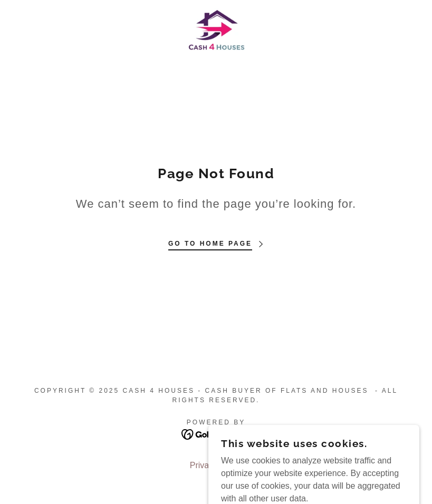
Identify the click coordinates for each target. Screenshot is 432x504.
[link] (216, 30)
